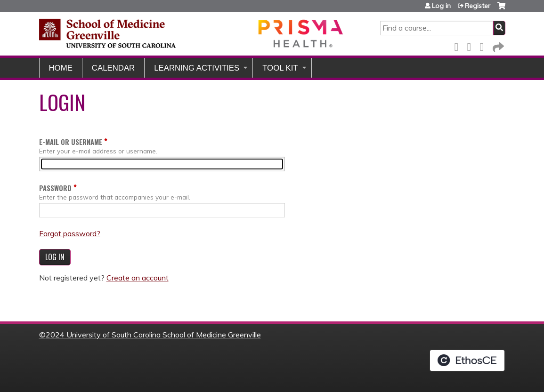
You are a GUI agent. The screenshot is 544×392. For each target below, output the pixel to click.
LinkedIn (485, 45)
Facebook (459, 45)
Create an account (138, 278)
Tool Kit (280, 68)
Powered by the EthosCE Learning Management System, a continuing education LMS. (467, 360)
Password (55, 188)
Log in (441, 6)
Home (61, 68)
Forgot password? (70, 233)
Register (478, 6)
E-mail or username (71, 142)
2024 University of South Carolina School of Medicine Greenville (153, 335)
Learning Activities (197, 68)
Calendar (113, 68)
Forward (497, 45)
